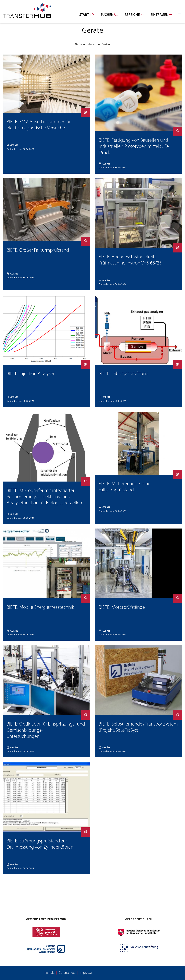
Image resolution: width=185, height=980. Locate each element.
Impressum (87, 973)
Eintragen (161, 15)
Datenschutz (67, 973)
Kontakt (50, 973)
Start (86, 15)
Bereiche (134, 15)
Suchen (109, 15)
